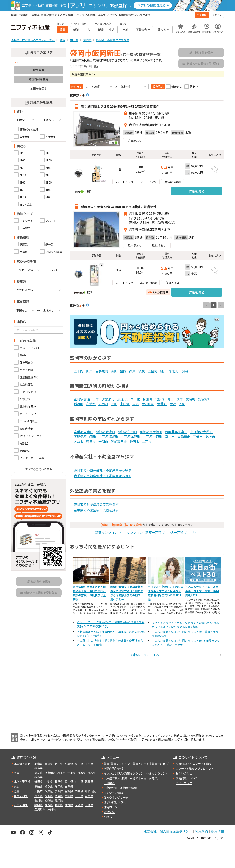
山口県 (79, 796)
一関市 (103, 441)
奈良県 (79, 791)
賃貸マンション (120, 764)
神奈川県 (50, 773)
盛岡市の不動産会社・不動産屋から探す (103, 470)
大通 (173, 404)
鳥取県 (59, 796)
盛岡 (123, 371)
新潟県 (39, 782)
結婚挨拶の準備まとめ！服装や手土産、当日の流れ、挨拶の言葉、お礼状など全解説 (89, 593)
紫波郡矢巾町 (127, 432)
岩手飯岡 (102, 371)
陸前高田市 (119, 441)
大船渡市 (184, 437)
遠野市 (91, 441)
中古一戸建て (177, 532)
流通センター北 (129, 399)
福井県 (89, 782)
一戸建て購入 (112, 778)
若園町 (147, 399)
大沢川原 (148, 404)
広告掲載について (187, 778)
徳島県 (89, 796)
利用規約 (201, 831)
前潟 (185, 371)
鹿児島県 (40, 809)
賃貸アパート (141, 764)
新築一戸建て (155, 532)
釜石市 (134, 441)
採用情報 (218, 831)
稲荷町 (78, 404)
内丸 (136, 404)
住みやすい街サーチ (116, 797)
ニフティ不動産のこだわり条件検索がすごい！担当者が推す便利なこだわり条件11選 (166, 593)
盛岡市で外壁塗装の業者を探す (96, 504)
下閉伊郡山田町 (85, 437)
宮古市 (170, 437)
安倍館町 (204, 399)
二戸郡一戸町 (153, 437)
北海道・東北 (22, 764)
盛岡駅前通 (82, 399)
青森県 (49, 764)
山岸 (89, 371)
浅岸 (180, 399)
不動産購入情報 (113, 768)
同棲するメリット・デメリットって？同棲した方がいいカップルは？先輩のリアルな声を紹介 (186, 625)
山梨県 (49, 782)
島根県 (69, 796)
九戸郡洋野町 (131, 437)
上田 (114, 404)
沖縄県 (51, 809)
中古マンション (131, 532)
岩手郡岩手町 (83, 432)
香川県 (39, 800)
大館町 (162, 404)
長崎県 (59, 805)
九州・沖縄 (21, 805)
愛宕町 (190, 399)
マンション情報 (113, 793)
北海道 (39, 764)
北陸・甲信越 (22, 782)
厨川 (163, 371)
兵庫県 (49, 791)
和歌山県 (90, 791)
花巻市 (198, 437)
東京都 (39, 773)
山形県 (89, 764)
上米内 (78, 371)
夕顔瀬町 (108, 399)
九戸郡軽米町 (109, 437)
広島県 (39, 796)
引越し (108, 817)
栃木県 (92, 773)
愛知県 (39, 786)
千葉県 (72, 773)
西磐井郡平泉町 (176, 432)
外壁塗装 (109, 812)
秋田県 (79, 764)
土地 (193, 532)
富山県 (69, 782)
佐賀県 (49, 805)
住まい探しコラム (115, 802)
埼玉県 (62, 773)
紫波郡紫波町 (105, 432)
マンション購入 (113, 773)
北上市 (210, 437)
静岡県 (59, 786)
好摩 (132, 371)
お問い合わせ (184, 773)
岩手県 (59, 764)
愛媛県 (49, 800)
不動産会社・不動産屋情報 (120, 788)
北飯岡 (160, 399)
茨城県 (82, 773)
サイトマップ (184, 783)
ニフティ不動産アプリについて (195, 768)
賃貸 (106, 764)
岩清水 (91, 404)
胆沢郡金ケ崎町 (151, 432)
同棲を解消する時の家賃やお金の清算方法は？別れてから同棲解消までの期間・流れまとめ (127, 593)
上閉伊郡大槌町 (201, 432)
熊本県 (69, 805)
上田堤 (125, 404)
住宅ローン (111, 807)
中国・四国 (21, 796)
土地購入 (109, 783)
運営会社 (150, 831)
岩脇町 (103, 404)
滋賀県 (69, 791)
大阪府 (39, 791)
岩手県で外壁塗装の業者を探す (96, 510)
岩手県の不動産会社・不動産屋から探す (103, 476)
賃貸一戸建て (160, 764)
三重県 (69, 786)
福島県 (39, 768)
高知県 (59, 800)
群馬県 (39, 777)
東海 (17, 786)
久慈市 (78, 441)
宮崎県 (89, 805)
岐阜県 (49, 786)
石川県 (79, 782)
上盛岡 (152, 371)
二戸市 (147, 441)
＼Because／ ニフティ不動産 (194, 764)
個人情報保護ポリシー (176, 831)
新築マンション (106, 532)
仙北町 (174, 371)
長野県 (59, 782)
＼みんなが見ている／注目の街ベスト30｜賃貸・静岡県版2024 (202, 591)
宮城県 (69, 764)
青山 (114, 371)
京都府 (59, 791)
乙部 (182, 404)
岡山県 (49, 796)
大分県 (79, 805)
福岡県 (39, 805)
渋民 (142, 371)
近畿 (17, 791)
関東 (17, 773)
